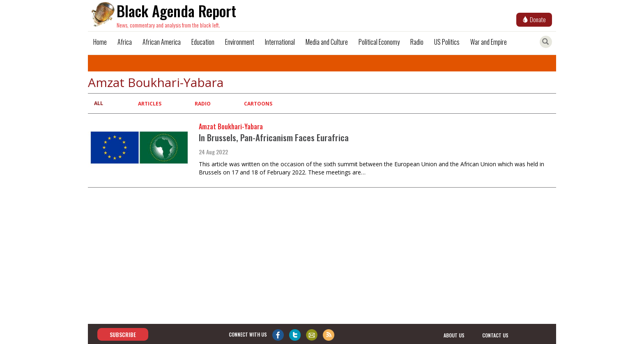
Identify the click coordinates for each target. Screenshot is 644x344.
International (280, 42)
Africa (125, 42)
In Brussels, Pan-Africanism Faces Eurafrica (274, 137)
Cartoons (258, 104)
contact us (495, 335)
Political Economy (379, 42)
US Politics (447, 42)
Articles (150, 104)
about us (454, 335)
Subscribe (123, 334)
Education (203, 42)
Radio (417, 42)
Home (100, 42)
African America (162, 42)
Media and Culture (327, 42)
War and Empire (489, 42)
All (99, 103)
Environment (240, 42)
